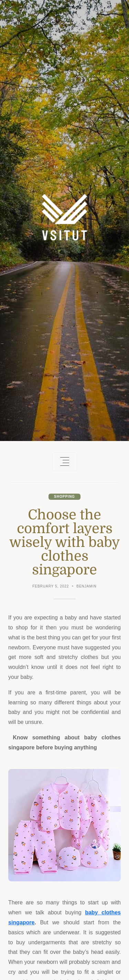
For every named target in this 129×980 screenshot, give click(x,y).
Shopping (64, 497)
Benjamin (87, 586)
